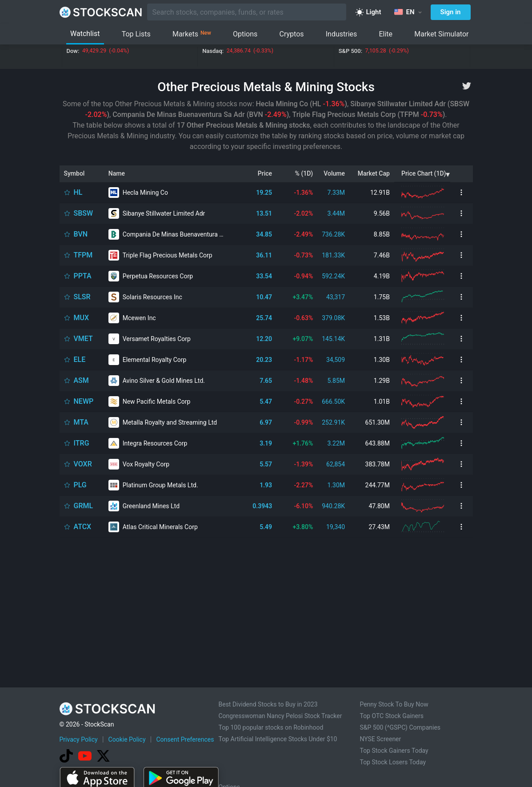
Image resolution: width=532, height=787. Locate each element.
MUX (82, 318)
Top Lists (136, 34)
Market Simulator (441, 34)
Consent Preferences (185, 739)
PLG (80, 485)
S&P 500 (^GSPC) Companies (400, 727)
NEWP (84, 401)
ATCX (83, 527)
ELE (80, 359)
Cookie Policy (127, 739)
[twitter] (467, 86)
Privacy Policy (79, 739)
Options (245, 34)
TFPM (83, 255)
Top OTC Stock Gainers (392, 716)
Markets (192, 34)
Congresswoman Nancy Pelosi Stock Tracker (280, 716)
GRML (84, 506)
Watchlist (85, 34)
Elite (386, 34)
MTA (81, 422)
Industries (342, 34)
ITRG (82, 443)
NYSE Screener (380, 739)
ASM (81, 380)
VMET (83, 339)
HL (78, 192)
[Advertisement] (266, 594)
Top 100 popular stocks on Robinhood (271, 727)
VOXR (83, 464)
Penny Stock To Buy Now (394, 704)
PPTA (83, 276)
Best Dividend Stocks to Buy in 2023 (268, 704)
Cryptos (292, 34)
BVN (81, 234)
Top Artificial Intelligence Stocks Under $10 (278, 739)
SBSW (84, 213)
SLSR (82, 297)
